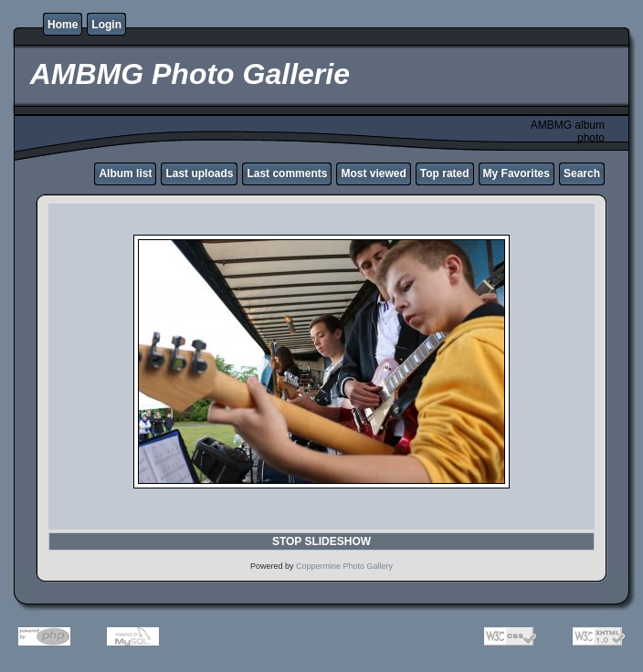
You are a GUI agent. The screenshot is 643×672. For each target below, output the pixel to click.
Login (106, 25)
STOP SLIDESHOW (321, 541)
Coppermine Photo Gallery (344, 566)
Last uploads (199, 173)
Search (582, 173)
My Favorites (517, 173)
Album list (125, 173)
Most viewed (373, 173)
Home (63, 25)
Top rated (445, 173)
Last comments (287, 173)
